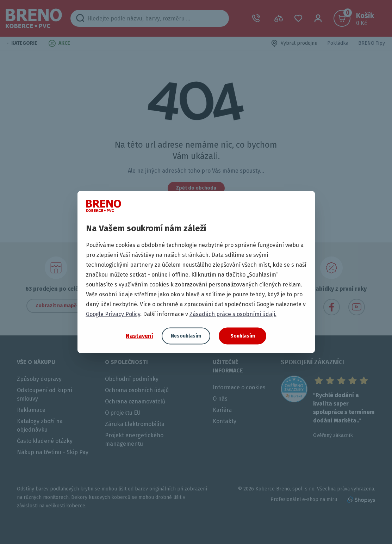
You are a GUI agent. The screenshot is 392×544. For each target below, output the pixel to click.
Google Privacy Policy (113, 314)
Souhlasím (243, 336)
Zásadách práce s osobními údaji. (233, 314)
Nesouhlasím (186, 336)
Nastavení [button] (139, 336)
